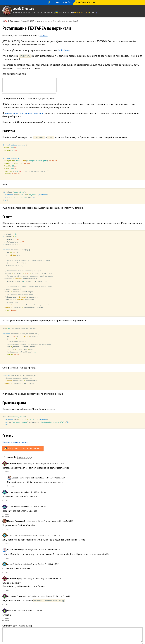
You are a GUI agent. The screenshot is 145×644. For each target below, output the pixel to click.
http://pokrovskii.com (35, 511)
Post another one (24, 448)
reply (7, 462)
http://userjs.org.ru (27, 454)
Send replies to (31, 640)
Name (5, 635)
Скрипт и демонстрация (15, 432)
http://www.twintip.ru (23, 526)
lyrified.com (64, 50)
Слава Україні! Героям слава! (72, 2)
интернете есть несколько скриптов (24, 113)
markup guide (25, 616)
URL (75, 635)
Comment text (10, 616)
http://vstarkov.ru (32, 587)
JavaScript (44, 36)
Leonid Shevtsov (23, 8)
